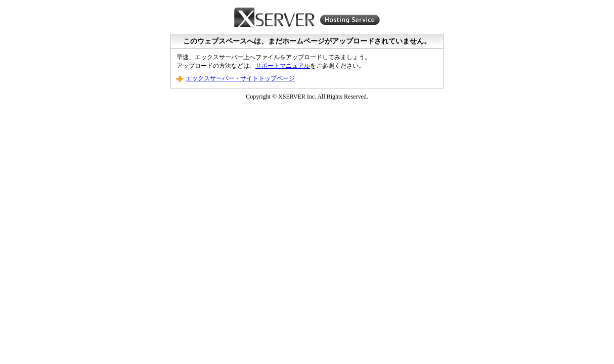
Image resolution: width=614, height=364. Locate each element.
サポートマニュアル (283, 66)
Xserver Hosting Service (307, 18)
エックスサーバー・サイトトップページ (240, 78)
